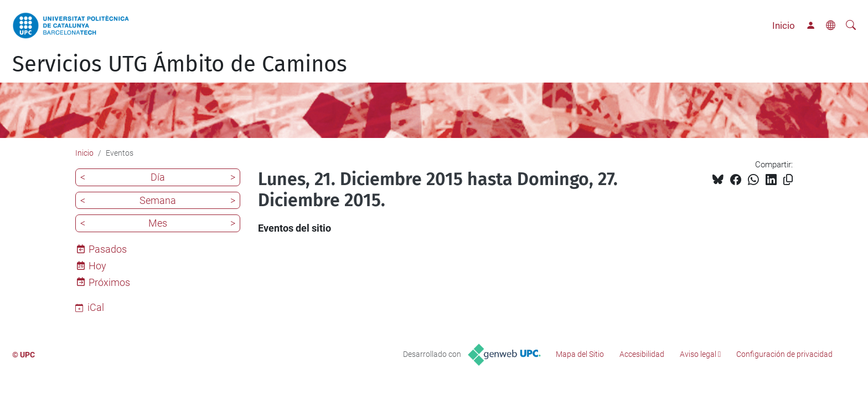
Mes (158, 223)
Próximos (109, 282)
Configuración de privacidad (784, 354)
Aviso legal (698, 354)
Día (158, 177)
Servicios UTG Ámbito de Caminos (180, 64)
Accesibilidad (642, 354)
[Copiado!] (788, 180)
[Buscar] (851, 25)
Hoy (97, 266)
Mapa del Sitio (580, 354)
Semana (158, 200)
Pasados (108, 249)
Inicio (784, 25)
